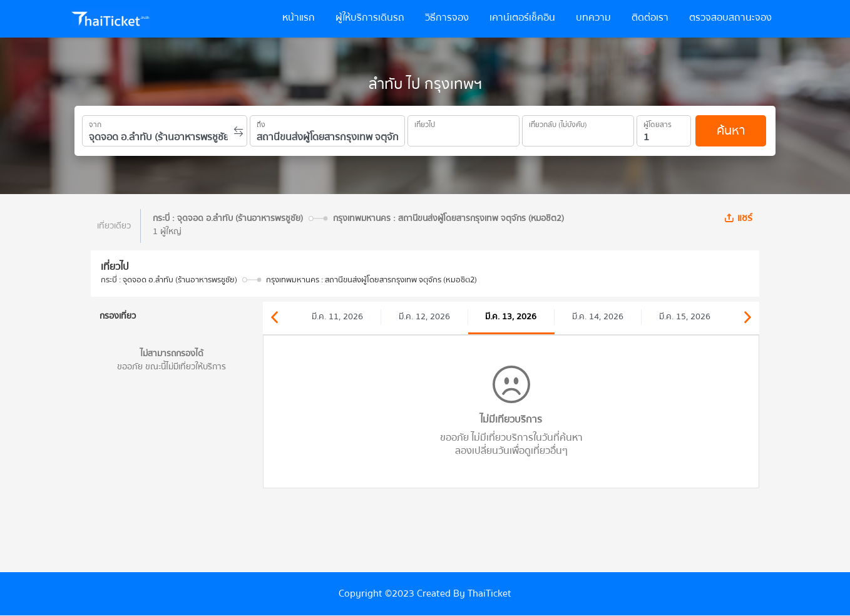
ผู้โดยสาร (658, 123)
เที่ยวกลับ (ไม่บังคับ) (558, 123)
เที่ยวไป (425, 123)
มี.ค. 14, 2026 (598, 317)
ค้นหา (731, 131)
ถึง (261, 123)
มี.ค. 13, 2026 (511, 317)
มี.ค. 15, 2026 (685, 317)
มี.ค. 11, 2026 (337, 317)
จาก (95, 123)
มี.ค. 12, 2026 (424, 317)
